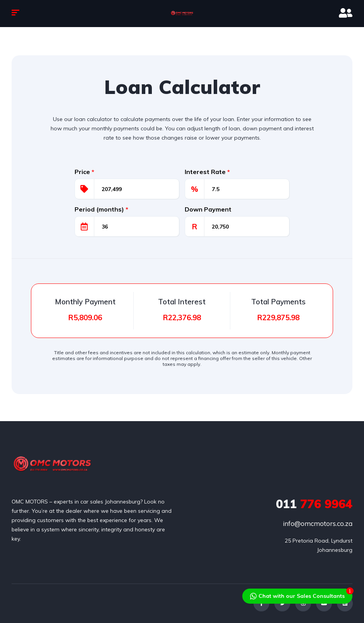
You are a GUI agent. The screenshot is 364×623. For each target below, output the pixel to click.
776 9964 (314, 504)
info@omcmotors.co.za (318, 523)
